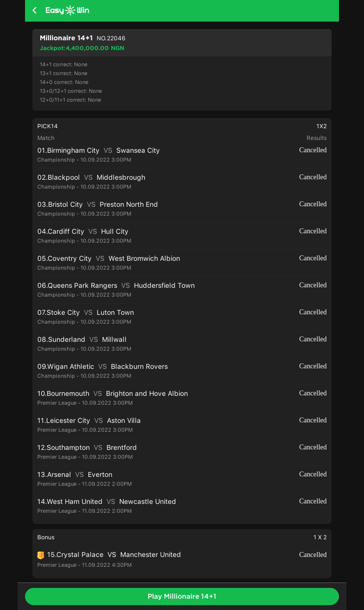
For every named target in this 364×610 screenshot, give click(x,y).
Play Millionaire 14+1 (182, 596)
